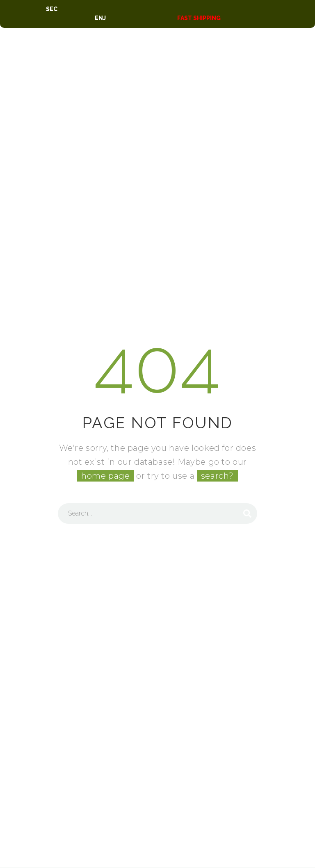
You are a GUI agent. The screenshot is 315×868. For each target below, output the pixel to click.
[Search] (157, 514)
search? (217, 476)
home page (105, 476)
